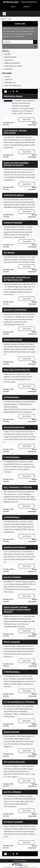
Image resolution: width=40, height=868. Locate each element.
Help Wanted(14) (10, 57)
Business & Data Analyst (15, 547)
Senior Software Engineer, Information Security (16, 164)
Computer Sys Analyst (14, 195)
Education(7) (9, 60)
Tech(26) (7, 54)
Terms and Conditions (20, 861)
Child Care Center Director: (17, 370)
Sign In (13, 7)
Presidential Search (13, 96)
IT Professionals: (12, 457)
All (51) (7, 77)
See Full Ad (27, 119)
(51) (6, 51)
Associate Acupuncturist (15, 310)
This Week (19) (10, 83)
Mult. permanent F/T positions (18, 487)
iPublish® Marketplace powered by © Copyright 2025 (20, 865)
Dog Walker (9, 253)
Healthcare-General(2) (12, 63)
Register (26, 7)
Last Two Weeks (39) (13, 86)
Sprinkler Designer (13, 223)
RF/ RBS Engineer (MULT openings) (19, 702)
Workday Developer (13, 340)
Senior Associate (11, 732)
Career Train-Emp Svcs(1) (13, 66)
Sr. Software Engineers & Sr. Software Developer (17, 279)
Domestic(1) (9, 69)
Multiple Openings (12, 577)
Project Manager (12, 642)
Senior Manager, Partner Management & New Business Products (17, 610)
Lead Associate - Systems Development (15, 132)
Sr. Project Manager (13, 822)
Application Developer (14, 427)
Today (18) (8, 80)
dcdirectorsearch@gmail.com (19, 379)
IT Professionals (11, 397)
